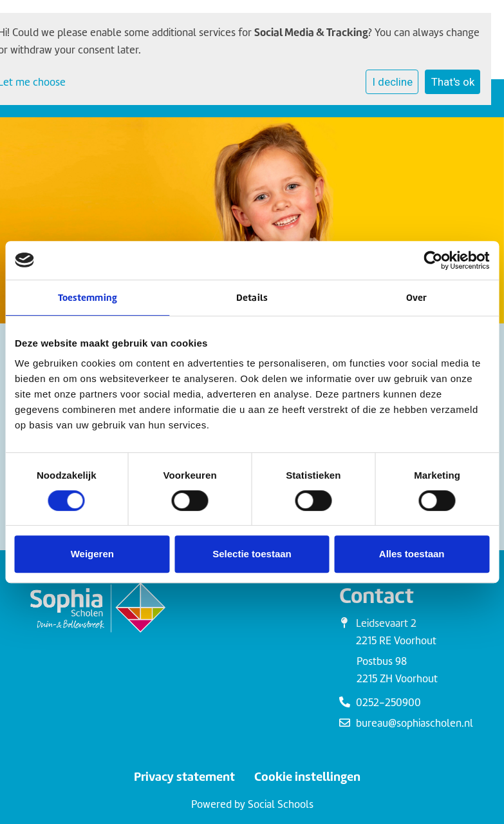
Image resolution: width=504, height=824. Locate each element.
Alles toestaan (412, 554)
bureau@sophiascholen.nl (415, 723)
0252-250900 (388, 703)
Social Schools (281, 804)
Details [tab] (252, 297)
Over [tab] (416, 297)
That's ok (453, 82)
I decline (392, 82)
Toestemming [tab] (88, 297)
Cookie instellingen (307, 777)
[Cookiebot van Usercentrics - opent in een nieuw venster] (433, 260)
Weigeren (92, 554)
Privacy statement (184, 777)
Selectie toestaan (252, 554)
